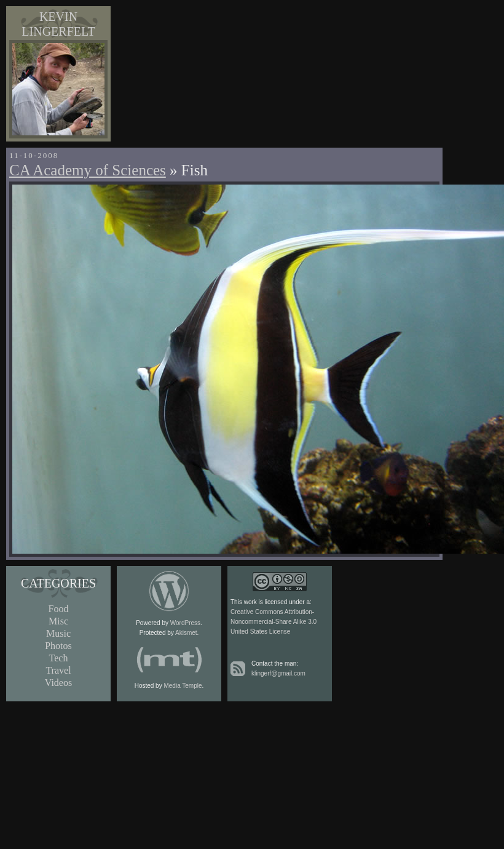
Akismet (186, 633)
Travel (58, 670)
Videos (58, 683)
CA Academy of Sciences (88, 170)
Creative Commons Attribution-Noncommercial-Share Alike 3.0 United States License (274, 622)
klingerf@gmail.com (278, 673)
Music (58, 633)
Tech (59, 658)
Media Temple (183, 686)
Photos (58, 646)
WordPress (185, 623)
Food (59, 609)
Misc (58, 621)
